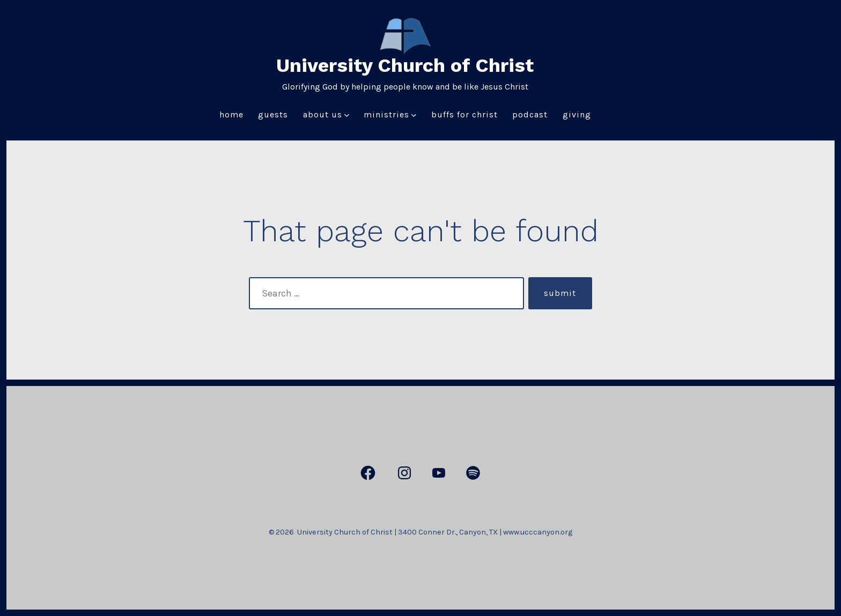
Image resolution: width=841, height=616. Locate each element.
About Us (326, 114)
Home (231, 114)
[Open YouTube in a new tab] (439, 473)
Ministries (390, 114)
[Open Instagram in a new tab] (404, 473)
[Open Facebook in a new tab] (368, 473)
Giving (577, 114)
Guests (273, 114)
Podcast (530, 114)
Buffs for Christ (464, 114)
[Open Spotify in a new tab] (473, 473)
